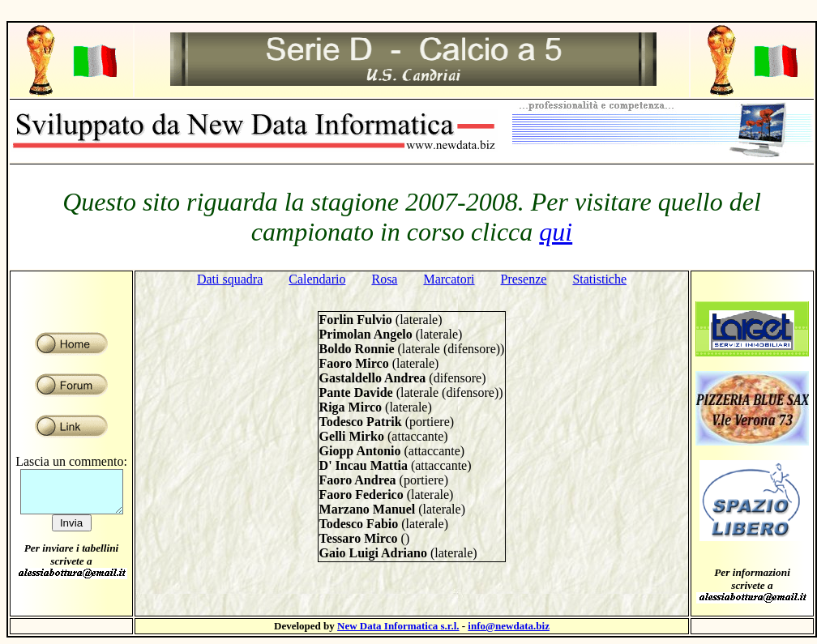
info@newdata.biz (509, 626)
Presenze (524, 279)
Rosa (384, 279)
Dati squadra (230, 279)
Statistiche (599, 279)
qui (556, 232)
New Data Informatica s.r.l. (398, 626)
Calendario (317, 279)
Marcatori (449, 279)
